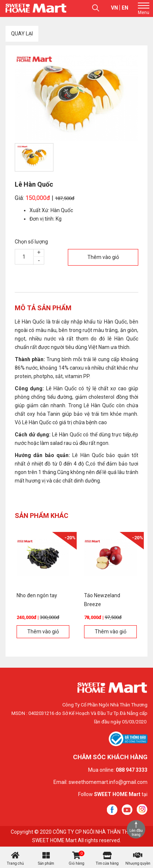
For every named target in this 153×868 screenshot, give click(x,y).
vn (114, 8)
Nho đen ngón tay (37, 595)
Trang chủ (15, 863)
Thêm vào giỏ (103, 257)
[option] (76, 98)
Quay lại (22, 34)
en (125, 8)
